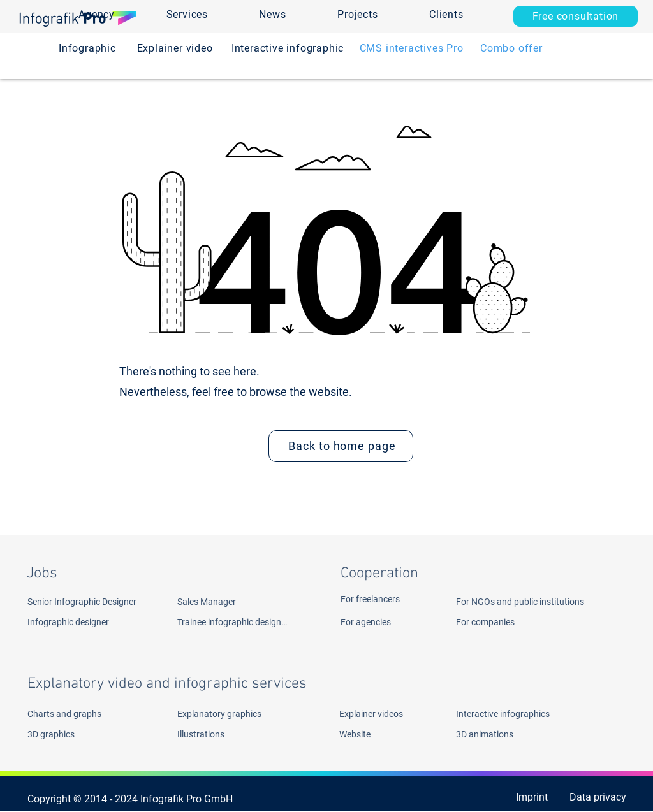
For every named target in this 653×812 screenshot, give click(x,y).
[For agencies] (387, 622)
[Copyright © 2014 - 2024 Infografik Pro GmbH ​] (135, 799)
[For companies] (499, 622)
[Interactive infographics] (519, 714)
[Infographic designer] (88, 622)
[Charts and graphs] (90, 714)
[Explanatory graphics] (240, 714)
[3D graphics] (74, 734)
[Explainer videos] (377, 714)
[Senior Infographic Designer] (96, 602)
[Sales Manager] (249, 602)
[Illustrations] (224, 734)
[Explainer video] (175, 48)
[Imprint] (518, 797)
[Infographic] (87, 48)
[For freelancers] (387, 599)
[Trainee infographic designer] (233, 622)
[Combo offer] (511, 48)
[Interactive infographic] (288, 48)
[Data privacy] (596, 797)
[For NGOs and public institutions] (545, 602)
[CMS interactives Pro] (411, 48)
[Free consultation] (576, 16)
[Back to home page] (341, 446)
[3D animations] (519, 734)
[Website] (373, 734)
